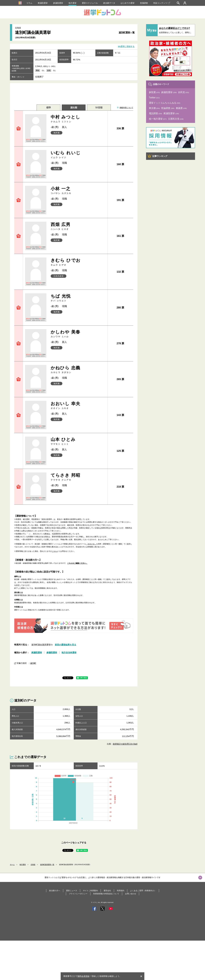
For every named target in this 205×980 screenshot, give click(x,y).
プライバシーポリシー (78, 894)
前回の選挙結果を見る (65, 645)
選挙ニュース (72, 891)
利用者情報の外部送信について (106, 894)
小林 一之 (78, 190)
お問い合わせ (131, 894)
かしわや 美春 (78, 334)
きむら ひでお (78, 262)
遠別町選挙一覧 (127, 32)
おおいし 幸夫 (78, 405)
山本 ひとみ (78, 441)
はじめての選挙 (128, 3)
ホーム (12, 865)
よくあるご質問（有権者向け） (143, 891)
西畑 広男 (78, 226)
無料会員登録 (83, 976)
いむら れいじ (78, 155)
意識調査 (144, 3)
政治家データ (109, 3)
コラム (29, 3)
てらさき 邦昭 (78, 477)
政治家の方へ (55, 891)
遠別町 (33, 663)
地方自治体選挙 (69, 653)
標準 (49, 108)
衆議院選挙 (43, 3)
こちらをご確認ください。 (77, 563)
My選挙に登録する (126, 47)
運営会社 (107, 891)
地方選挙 (72, 3)
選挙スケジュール (90, 3)
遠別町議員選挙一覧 (47, 865)
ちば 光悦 (78, 298)
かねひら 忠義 (78, 370)
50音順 (99, 108)
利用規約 (121, 891)
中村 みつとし (78, 119)
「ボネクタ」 (91, 544)
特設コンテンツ (162, 3)
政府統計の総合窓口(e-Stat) (125, 744)
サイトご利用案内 (90, 891)
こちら (54, 551)
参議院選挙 (58, 3)
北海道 (33, 865)
